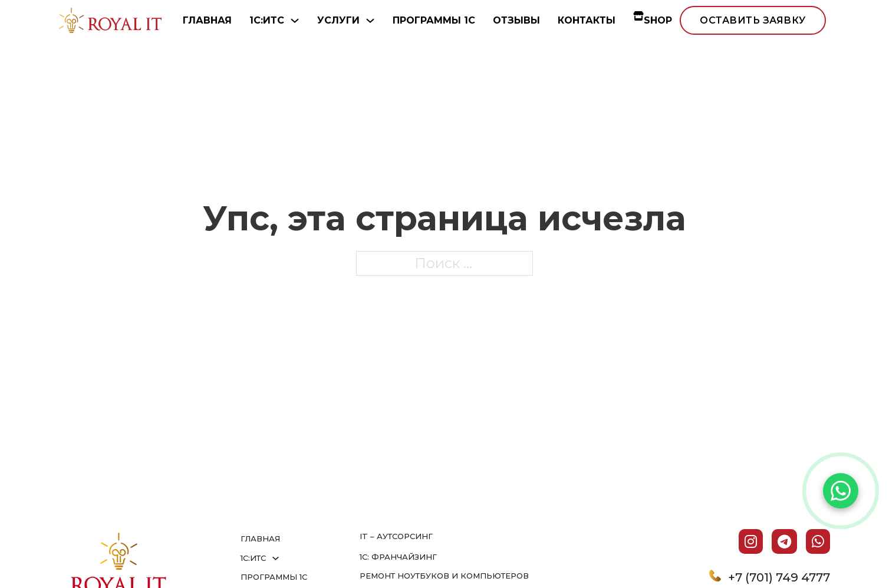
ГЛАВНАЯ (207, 20)
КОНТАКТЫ (587, 20)
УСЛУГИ (338, 20)
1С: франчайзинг (398, 557)
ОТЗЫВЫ (516, 20)
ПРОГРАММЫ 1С (434, 20)
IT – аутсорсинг (396, 536)
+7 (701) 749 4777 (779, 577)
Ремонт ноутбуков (406, 576)
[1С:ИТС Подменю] (295, 21)
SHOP (653, 20)
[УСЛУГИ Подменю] (370, 21)
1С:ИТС (267, 20)
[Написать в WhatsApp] (841, 491)
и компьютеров (490, 576)
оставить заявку (753, 20)
